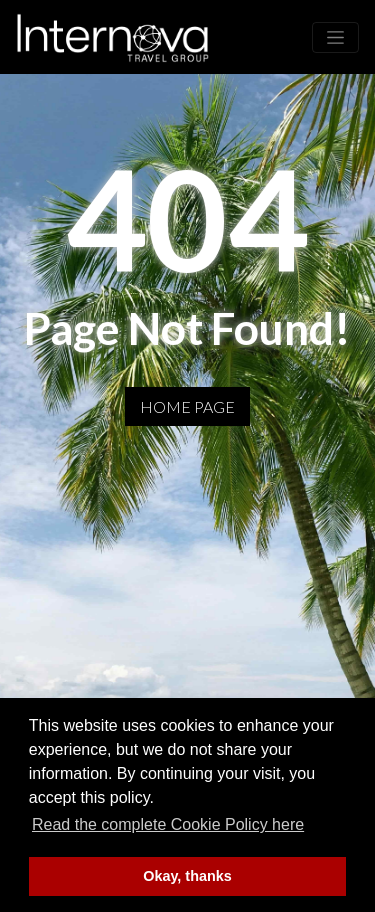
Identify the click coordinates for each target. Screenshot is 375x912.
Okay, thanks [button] (187, 876)
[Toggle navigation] (335, 37)
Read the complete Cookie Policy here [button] (168, 824)
